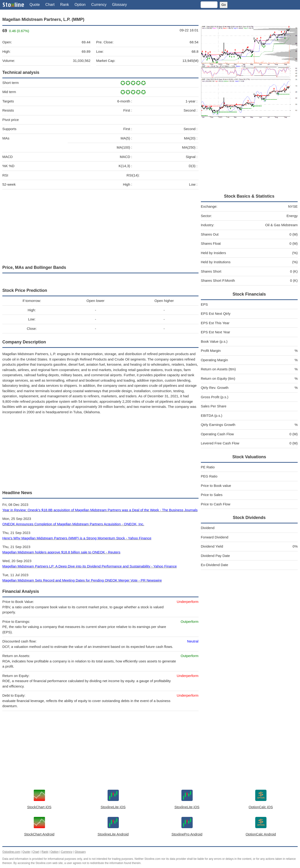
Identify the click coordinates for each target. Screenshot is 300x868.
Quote (35, 5)
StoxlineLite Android (113, 834)
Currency (99, 5)
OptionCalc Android (261, 834)
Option (80, 5)
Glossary (119, 5)
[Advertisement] (100, 226)
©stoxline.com (11, 852)
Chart (50, 5)
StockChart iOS (39, 807)
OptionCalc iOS (261, 807)
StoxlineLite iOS (113, 807)
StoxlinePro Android (187, 834)
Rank (65, 5)
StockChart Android (39, 834)
